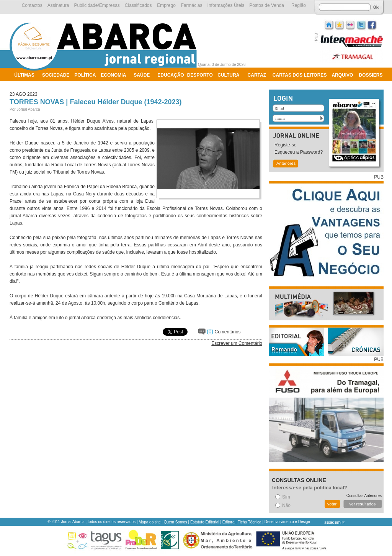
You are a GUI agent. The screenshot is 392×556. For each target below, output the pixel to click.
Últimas (24, 75)
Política (85, 75)
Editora (229, 522)
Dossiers (371, 75)
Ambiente (27, 85)
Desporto (200, 75)
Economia (113, 75)
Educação (171, 75)
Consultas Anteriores (364, 496)
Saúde (142, 75)
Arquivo (342, 75)
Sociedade (56, 75)
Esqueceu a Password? (299, 152)
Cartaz (257, 75)
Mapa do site (149, 522)
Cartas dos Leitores (300, 75)
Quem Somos (176, 522)
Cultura (228, 75)
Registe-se (285, 145)
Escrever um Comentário (237, 343)
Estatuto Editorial (205, 522)
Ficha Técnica (250, 522)
